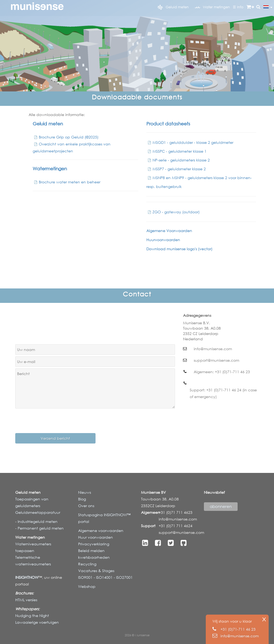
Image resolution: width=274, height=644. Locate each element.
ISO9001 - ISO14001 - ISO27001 (105, 577)
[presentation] (56, 421)
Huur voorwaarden (96, 537)
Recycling (87, 564)
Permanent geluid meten (40, 528)
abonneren (221, 506)
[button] (258, 7)
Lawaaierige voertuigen (37, 622)
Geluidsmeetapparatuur (38, 512)
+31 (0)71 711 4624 (176, 526)
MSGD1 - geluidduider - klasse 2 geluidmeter (190, 142)
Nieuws (85, 492)
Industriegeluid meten (37, 521)
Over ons (86, 506)
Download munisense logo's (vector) (179, 249)
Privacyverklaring (94, 544)
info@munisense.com (178, 519)
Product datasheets (168, 124)
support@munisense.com (181, 532)
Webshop (87, 586)
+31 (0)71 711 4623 (176, 512)
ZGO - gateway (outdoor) (173, 212)
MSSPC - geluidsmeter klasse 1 (176, 151)
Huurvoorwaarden (163, 240)
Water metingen (212, 7)
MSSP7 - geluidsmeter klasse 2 (176, 169)
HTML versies (26, 600)
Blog (82, 499)
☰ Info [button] (238, 7)
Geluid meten (173, 7)
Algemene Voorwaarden (169, 231)
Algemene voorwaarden (101, 531)
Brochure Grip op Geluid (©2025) (66, 137)
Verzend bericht (55, 438)
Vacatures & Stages (96, 571)
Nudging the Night (32, 616)
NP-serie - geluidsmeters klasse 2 (178, 160)
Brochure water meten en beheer (66, 182)
